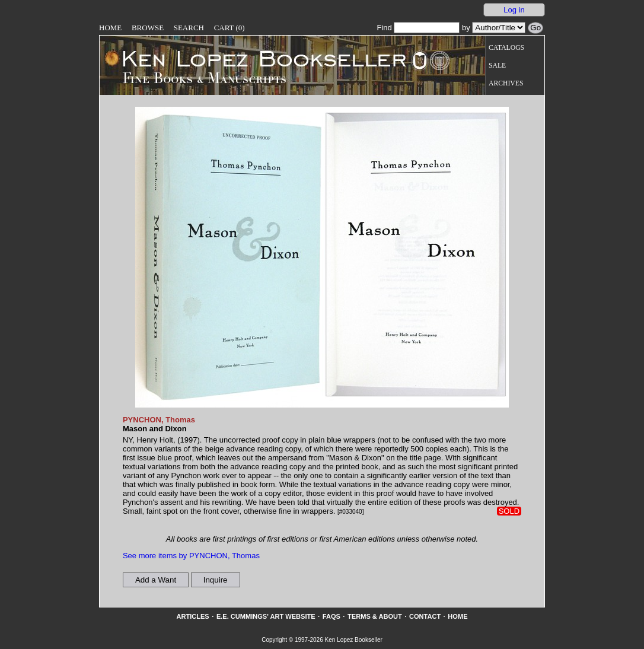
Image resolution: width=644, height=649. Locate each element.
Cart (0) (229, 28)
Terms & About (375, 616)
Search (189, 28)
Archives (506, 83)
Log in (514, 10)
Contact (425, 616)
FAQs (331, 616)
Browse (148, 28)
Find (418, 28)
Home (110, 28)
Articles (192, 616)
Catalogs (506, 48)
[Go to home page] (256, 58)
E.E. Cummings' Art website (266, 616)
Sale (497, 66)
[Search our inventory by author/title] (499, 28)
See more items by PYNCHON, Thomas (191, 556)
